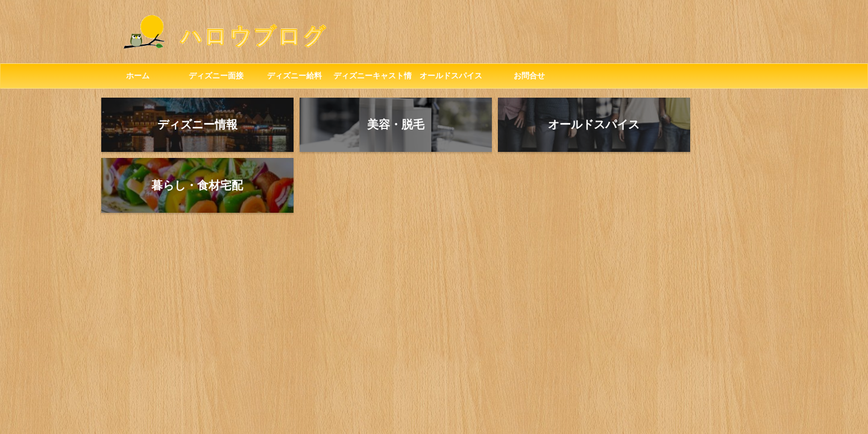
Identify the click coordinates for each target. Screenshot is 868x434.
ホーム (138, 76)
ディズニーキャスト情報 (373, 80)
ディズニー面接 (216, 76)
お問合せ (529, 76)
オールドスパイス (451, 76)
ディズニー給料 (294, 76)
